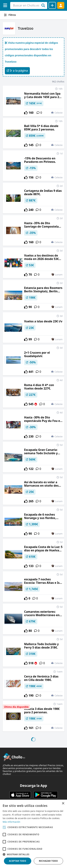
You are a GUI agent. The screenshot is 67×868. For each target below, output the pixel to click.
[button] (33, 854)
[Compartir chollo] (52, 5)
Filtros (10, 15)
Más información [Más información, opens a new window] (11, 822)
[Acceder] (61, 5)
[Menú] (5, 5)
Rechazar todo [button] (48, 861)
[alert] (33, 834)
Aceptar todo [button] (18, 861)
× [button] (63, 804)
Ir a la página (17, 71)
